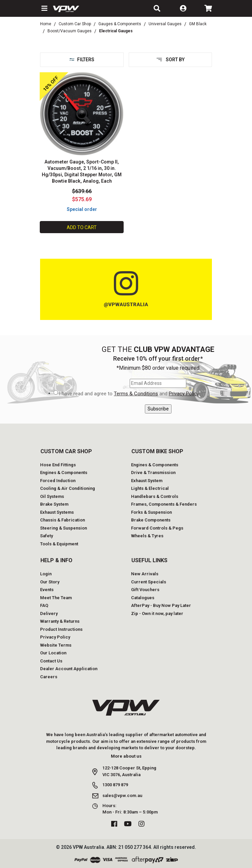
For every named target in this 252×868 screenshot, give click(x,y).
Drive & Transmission (153, 473)
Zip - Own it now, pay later (157, 613)
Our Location (53, 653)
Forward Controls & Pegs (157, 528)
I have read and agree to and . (129, 394)
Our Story (50, 582)
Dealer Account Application (69, 669)
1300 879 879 (115, 785)
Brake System (54, 504)
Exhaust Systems (57, 512)
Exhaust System (147, 481)
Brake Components (151, 520)
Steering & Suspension (64, 528)
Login (46, 574)
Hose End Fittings (58, 465)
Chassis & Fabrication (62, 520)
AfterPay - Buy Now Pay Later (161, 605)
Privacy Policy (184, 394)
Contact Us (51, 661)
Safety (46, 536)
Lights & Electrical (150, 488)
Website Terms (56, 645)
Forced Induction (58, 481)
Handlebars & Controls (155, 496)
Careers (49, 677)
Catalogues (143, 598)
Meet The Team (56, 598)
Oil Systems (52, 496)
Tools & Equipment (59, 544)
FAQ (44, 605)
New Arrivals (145, 574)
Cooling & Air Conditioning (68, 488)
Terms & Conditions (136, 394)
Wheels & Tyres (147, 536)
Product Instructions (61, 629)
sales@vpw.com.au (122, 795)
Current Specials (149, 582)
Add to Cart (82, 227)
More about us (126, 756)
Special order (82, 209)
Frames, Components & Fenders (164, 504)
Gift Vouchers (145, 590)
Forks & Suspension (151, 512)
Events (47, 590)
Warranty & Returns (60, 621)
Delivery (49, 613)
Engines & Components (64, 473)
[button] (44, 8)
